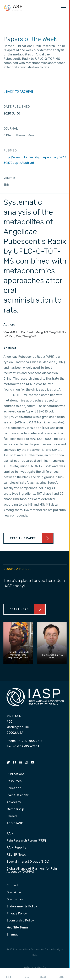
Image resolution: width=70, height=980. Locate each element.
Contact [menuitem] (13, 886)
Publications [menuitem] (15, 774)
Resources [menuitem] (14, 781)
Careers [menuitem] (12, 816)
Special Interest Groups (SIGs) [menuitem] (28, 862)
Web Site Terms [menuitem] (18, 928)
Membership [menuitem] (15, 809)
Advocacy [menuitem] (14, 802)
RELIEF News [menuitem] (16, 855)
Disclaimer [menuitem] (14, 893)
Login (61, 974)
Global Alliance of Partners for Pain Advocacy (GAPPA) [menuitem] (32, 870)
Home (9, 974)
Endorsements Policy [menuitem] (22, 907)
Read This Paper (23, 538)
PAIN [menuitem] (10, 834)
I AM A (26, 974)
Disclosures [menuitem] (15, 900)
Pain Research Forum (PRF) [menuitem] (26, 841)
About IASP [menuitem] (15, 823)
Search (44, 974)
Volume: (9, 178)
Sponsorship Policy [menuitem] (20, 921)
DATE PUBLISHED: (17, 107)
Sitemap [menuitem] (13, 935)
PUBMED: (10, 150)
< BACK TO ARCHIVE (18, 92)
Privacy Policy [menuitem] (17, 914)
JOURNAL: (11, 129)
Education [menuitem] (14, 788)
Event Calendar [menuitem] (17, 795)
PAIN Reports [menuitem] (16, 848)
